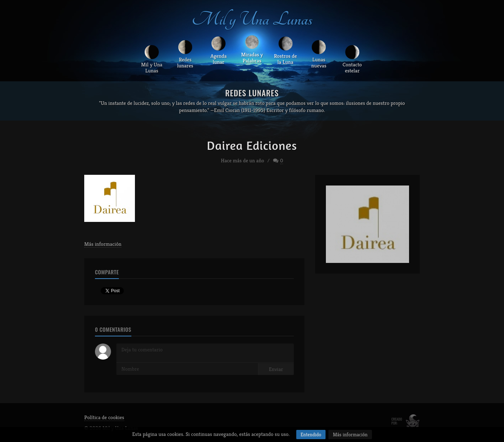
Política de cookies (104, 417)
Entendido (311, 435)
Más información (103, 244)
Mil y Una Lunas (252, 19)
